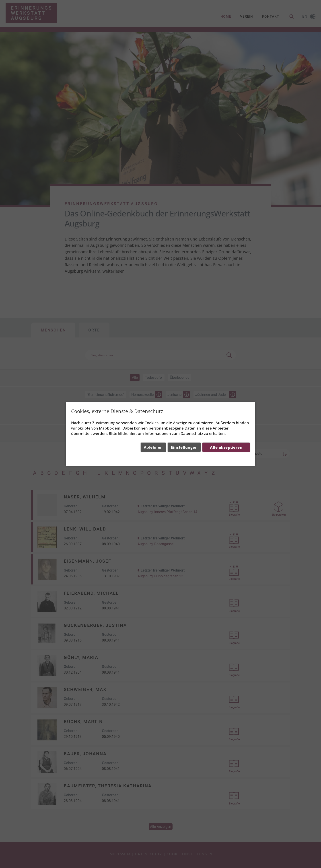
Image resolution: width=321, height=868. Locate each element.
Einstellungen (184, 447)
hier (132, 433)
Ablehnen (153, 447)
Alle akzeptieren (226, 447)
